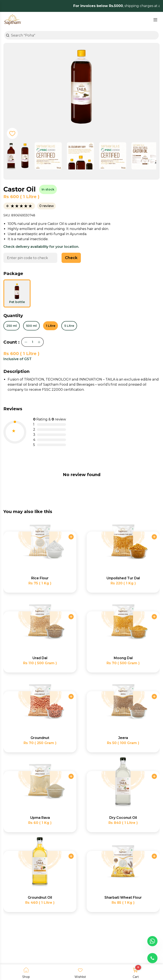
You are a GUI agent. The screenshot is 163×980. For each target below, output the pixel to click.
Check (71, 258)
